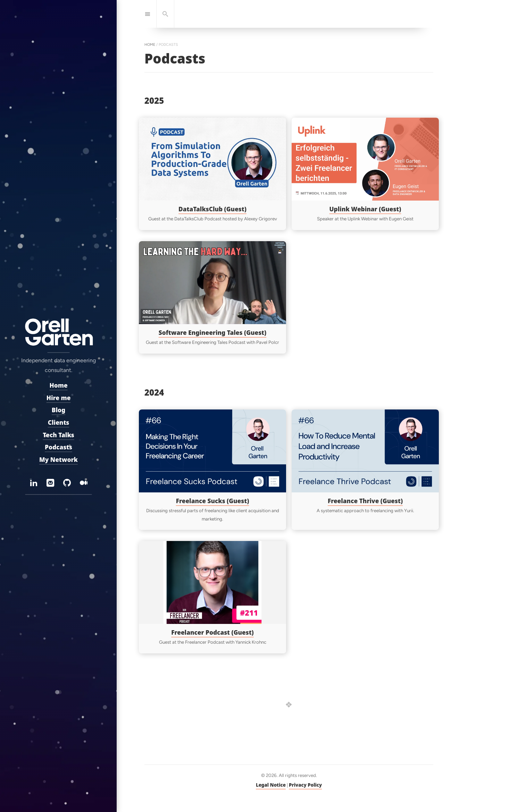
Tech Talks (58, 435)
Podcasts (58, 447)
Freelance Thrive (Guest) (365, 501)
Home (58, 385)
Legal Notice (271, 785)
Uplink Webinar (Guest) (365, 209)
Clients (58, 422)
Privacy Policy (305, 785)
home (150, 45)
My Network (58, 460)
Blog (58, 410)
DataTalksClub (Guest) (212, 209)
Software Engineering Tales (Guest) (212, 332)
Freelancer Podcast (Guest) (212, 632)
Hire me (58, 398)
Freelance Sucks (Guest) (213, 501)
